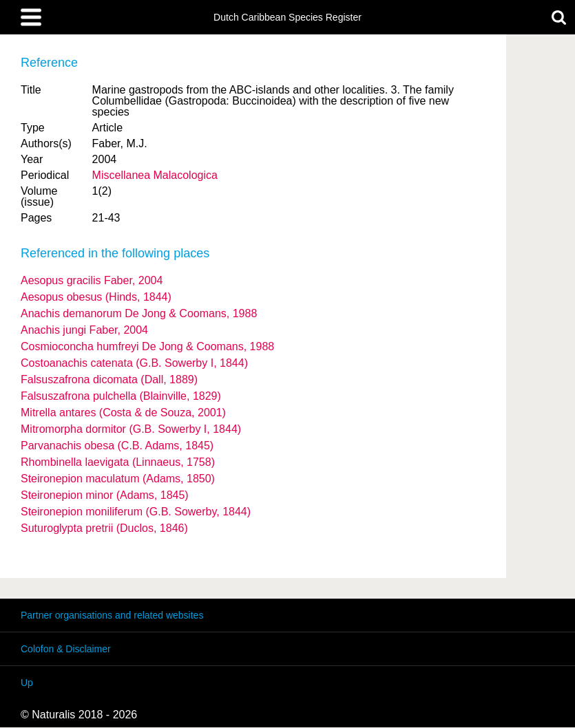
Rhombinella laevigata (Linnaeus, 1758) (118, 462)
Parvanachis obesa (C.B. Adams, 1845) (117, 446)
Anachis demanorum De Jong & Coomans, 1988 (139, 313)
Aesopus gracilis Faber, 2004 (92, 280)
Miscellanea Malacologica (155, 175)
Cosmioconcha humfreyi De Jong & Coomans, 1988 (147, 346)
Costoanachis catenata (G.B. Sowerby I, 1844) (134, 363)
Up (27, 683)
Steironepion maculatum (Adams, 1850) (118, 479)
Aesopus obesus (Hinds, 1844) (96, 297)
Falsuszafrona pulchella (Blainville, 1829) (121, 396)
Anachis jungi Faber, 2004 (84, 330)
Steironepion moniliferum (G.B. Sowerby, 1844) (136, 512)
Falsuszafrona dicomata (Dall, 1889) (109, 379)
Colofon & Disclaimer (66, 649)
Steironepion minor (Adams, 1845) (105, 495)
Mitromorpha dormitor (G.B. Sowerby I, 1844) (131, 429)
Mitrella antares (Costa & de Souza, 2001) (123, 413)
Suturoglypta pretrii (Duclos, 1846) (104, 528)
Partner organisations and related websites (112, 615)
